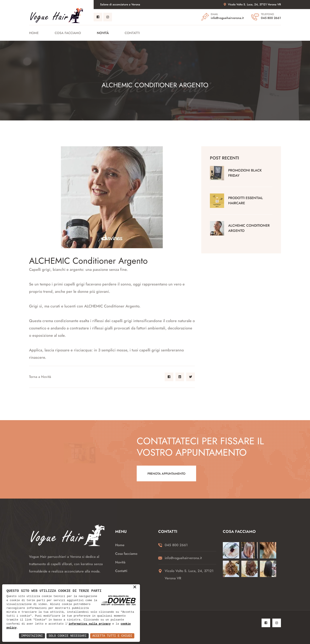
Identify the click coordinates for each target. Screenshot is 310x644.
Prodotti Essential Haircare (246, 200)
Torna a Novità (40, 377)
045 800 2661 (271, 18)
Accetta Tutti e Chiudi (112, 636)
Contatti (132, 33)
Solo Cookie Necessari (68, 636)
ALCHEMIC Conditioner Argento (249, 228)
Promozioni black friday (245, 173)
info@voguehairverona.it (227, 18)
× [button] (135, 587)
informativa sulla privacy (90, 624)
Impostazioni (32, 636)
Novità (103, 33)
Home (34, 33)
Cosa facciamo (68, 33)
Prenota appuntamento (166, 474)
